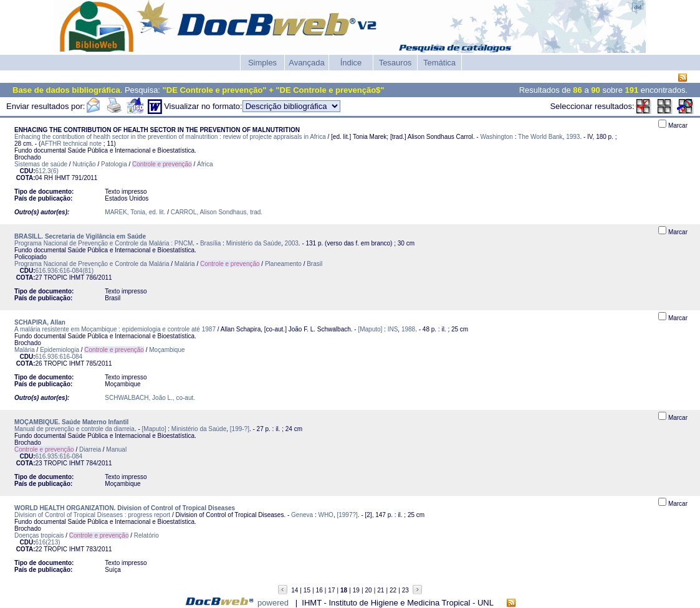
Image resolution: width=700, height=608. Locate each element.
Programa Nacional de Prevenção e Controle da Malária (92, 264)
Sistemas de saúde (41, 164)
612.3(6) (47, 171)
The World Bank (540, 137)
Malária (185, 264)
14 (295, 590)
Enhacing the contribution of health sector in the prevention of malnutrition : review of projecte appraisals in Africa (170, 137)
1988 (408, 329)
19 (356, 590)
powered (273, 603)
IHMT (62, 178)
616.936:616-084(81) (65, 271)
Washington (496, 137)
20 (369, 590)
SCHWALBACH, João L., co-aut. (150, 398)
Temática (439, 63)
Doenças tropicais (39, 535)
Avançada (307, 63)
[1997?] (347, 515)
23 (405, 590)
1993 (573, 137)
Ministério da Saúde (254, 243)
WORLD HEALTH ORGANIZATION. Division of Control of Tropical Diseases (125, 508)
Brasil (314, 264)
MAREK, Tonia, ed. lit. (135, 212)
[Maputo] (370, 329)
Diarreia (90, 449)
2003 (292, 243)
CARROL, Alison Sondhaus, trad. (217, 212)
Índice (351, 63)
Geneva (302, 515)
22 (393, 590)
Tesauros (396, 63)
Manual (116, 449)
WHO (325, 515)
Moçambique (167, 350)
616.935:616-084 (59, 456)
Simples (262, 63)
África (205, 164)
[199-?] (240, 429)
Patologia (114, 164)
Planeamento (283, 264)
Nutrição (84, 164)
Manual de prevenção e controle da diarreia (74, 429)
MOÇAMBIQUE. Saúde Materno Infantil (71, 422)
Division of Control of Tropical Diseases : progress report (92, 515)
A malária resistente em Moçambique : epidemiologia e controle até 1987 (115, 329)
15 (307, 590)
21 (381, 590)
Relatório (146, 535)
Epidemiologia (60, 350)
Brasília (210, 243)
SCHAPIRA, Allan (40, 322)
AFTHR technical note (71, 144)
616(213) (48, 542)
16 (319, 590)
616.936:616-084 (59, 357)
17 (331, 590)
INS (393, 329)
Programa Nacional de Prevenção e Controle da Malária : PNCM (103, 243)
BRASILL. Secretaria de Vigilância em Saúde (80, 236)
